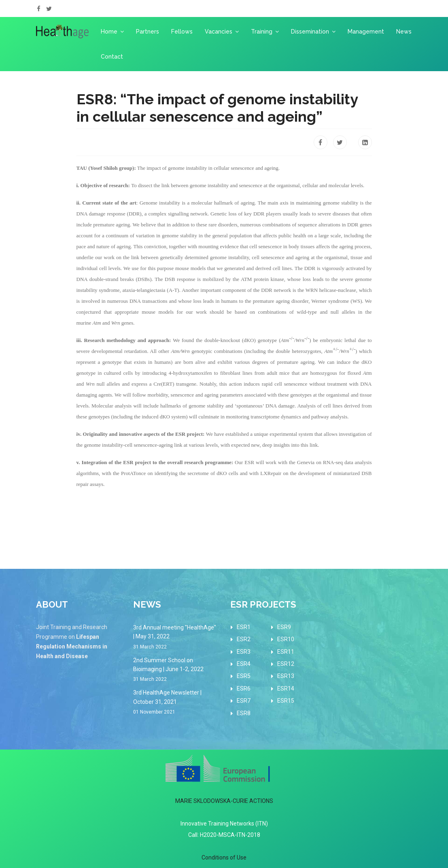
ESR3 (244, 652)
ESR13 (286, 676)
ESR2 (244, 639)
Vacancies (219, 32)
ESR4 (244, 664)
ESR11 (286, 652)
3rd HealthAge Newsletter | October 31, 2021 (176, 703)
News (404, 32)
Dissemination (310, 32)
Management (366, 32)
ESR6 (244, 688)
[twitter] (49, 9)
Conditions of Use (224, 857)
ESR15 (286, 701)
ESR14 (286, 688)
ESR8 (244, 713)
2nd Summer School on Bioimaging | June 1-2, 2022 (176, 670)
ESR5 (244, 676)
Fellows (182, 32)
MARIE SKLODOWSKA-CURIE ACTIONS (224, 801)
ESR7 (244, 701)
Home (109, 32)
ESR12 (286, 664)
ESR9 (284, 627)
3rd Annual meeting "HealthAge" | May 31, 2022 (176, 638)
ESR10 (286, 639)
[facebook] (39, 9)
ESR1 (244, 627)
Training (262, 32)
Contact (112, 57)
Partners (148, 32)
